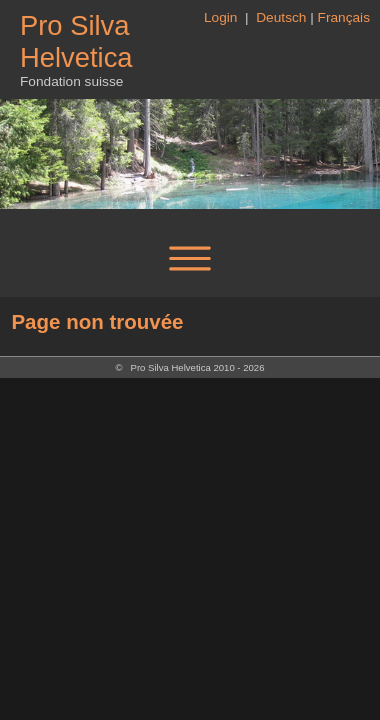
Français (344, 17)
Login (222, 17)
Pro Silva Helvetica (76, 41)
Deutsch (281, 17)
